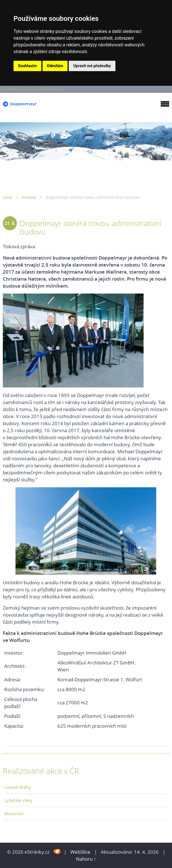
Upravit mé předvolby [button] (92, 66)
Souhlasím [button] (27, 66)
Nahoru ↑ (86, 859)
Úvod (8, 197)
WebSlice (80, 852)
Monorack (14, 813)
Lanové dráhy (17, 787)
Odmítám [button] (55, 66)
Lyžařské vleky (18, 800)
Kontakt (29, 197)
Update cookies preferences (31, 89)
